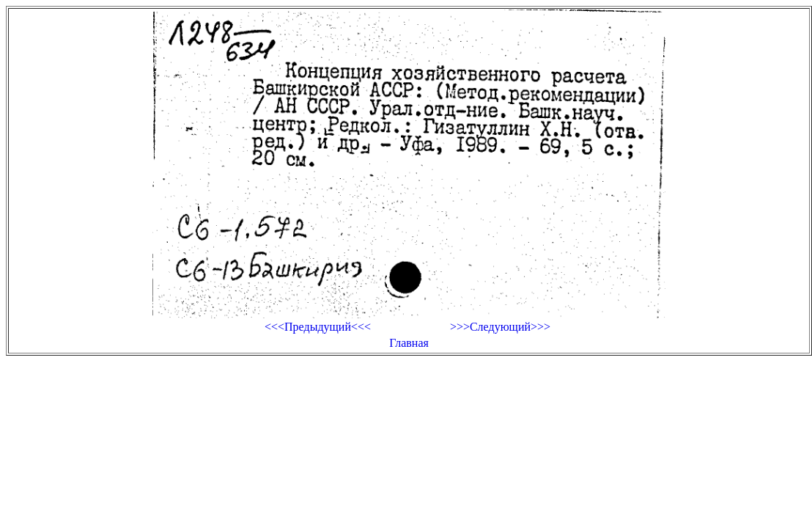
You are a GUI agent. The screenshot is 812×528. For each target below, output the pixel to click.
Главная (409, 343)
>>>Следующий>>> (500, 327)
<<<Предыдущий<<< (318, 327)
